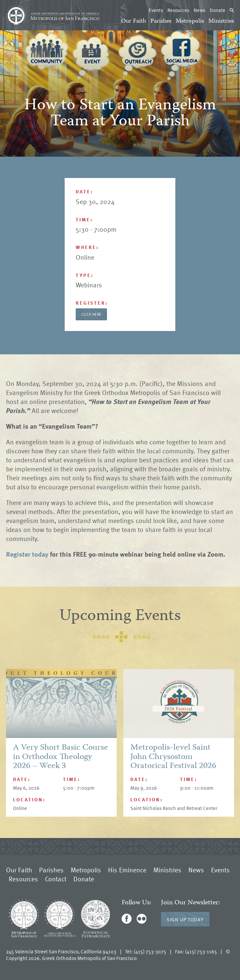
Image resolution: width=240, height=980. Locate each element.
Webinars (89, 285)
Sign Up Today (185, 919)
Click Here (91, 314)
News (199, 10)
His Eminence (127, 870)
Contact (56, 879)
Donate (217, 10)
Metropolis (190, 21)
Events (156, 10)
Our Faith (133, 21)
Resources (178, 10)
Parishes (161, 21)
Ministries (221, 21)
